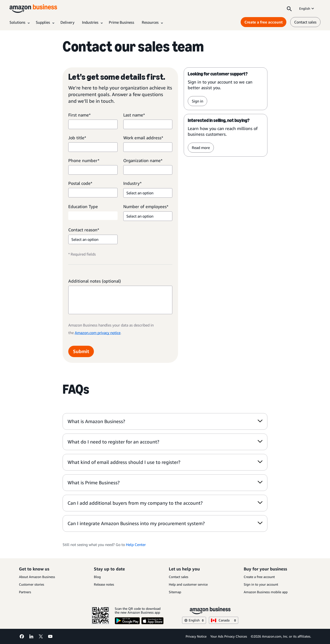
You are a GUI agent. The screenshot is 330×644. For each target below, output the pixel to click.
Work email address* (143, 138)
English (307, 8)
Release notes (104, 584)
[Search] (289, 9)
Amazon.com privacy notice (98, 333)
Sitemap (175, 592)
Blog (97, 577)
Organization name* (143, 160)
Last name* (134, 115)
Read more (201, 148)
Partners (25, 592)
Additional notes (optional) (95, 281)
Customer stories (32, 584)
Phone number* (84, 160)
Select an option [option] (140, 193)
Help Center (136, 545)
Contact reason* (84, 230)
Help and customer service (188, 584)
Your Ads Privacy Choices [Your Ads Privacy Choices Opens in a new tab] (229, 636)
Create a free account (259, 577)
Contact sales (179, 577)
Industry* (132, 183)
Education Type (83, 206)
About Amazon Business (37, 577)
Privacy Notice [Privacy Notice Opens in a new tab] (196, 636)
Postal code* (80, 183)
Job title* (77, 138)
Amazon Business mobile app (266, 592)
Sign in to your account (261, 584)
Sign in (197, 101)
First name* (79, 115)
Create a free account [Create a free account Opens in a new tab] (264, 22)
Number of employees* (146, 206)
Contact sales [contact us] (305, 22)
